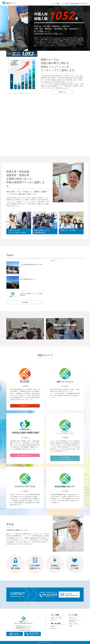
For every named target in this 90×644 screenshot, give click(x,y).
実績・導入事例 (74, 4)
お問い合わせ (84, 4)
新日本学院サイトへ (25, 406)
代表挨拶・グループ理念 (56, 618)
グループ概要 (56, 4)
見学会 (70, 626)
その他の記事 (25, 302)
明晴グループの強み (73, 624)
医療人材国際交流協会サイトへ (25, 455)
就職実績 (53, 626)
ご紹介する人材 (72, 618)
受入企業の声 (54, 628)
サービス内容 (65, 4)
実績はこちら (62, 92)
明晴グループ (54, 261)
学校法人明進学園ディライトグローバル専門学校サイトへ (65, 458)
